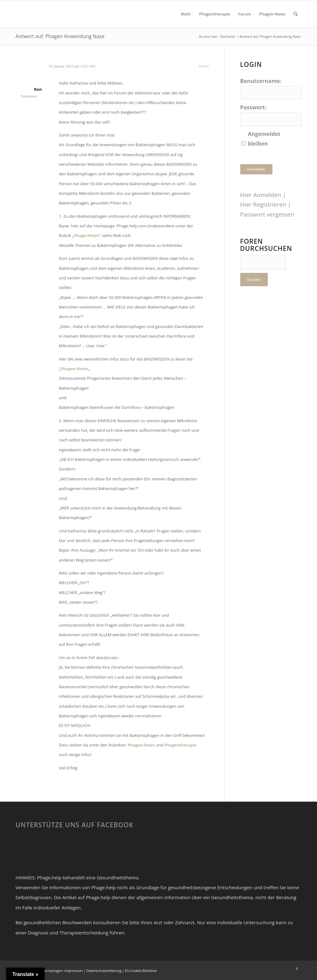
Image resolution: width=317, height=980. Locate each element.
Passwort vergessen (267, 214)
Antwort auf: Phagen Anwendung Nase (60, 36)
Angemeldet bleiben (264, 139)
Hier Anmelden (261, 195)
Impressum (74, 971)
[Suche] (295, 14)
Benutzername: (261, 81)
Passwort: (253, 107)
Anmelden (256, 169)
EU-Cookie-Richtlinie (141, 971)
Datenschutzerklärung (104, 971)
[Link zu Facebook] (297, 969)
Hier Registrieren (263, 204)
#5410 (204, 66)
